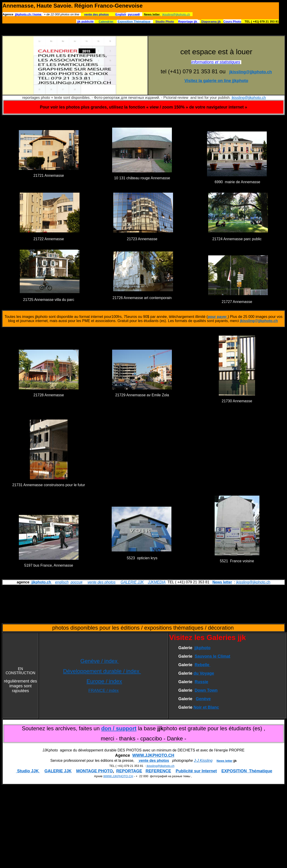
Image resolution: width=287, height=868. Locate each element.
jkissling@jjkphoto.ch (176, 14)
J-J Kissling (203, 761)
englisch (62, 582)
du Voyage (204, 673)
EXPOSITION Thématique (247, 771)
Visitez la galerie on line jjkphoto (216, 81)
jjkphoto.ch (41, 582)
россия (76, 582)
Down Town (206, 690)
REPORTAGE (129, 771)
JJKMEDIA (157, 582)
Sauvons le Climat (212, 656)
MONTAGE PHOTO (94, 771)
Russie (201, 682)
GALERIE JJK (132, 582)
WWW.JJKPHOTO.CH (153, 755)
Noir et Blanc (206, 707)
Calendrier (106, 21)
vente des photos (102, 582)
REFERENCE (158, 771)
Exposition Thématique (134, 21)
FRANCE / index (103, 691)
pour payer (217, 317)
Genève (203, 699)
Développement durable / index (102, 671)
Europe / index (104, 681)
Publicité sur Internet (196, 771)
